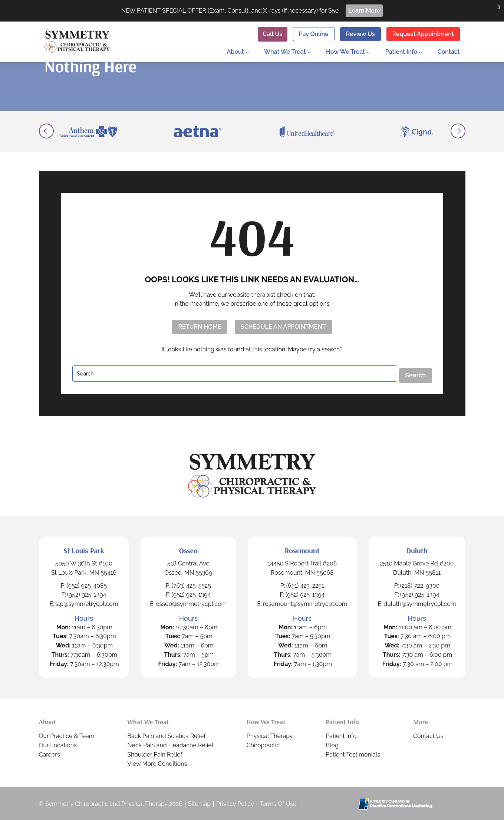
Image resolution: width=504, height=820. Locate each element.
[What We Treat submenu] (309, 52)
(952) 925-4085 (90, 585)
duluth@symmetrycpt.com (421, 603)
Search (414, 373)
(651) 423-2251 (309, 585)
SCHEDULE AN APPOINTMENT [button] (284, 327)
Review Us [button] (360, 34)
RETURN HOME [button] (199, 327)
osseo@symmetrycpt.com (197, 603)
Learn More (365, 11)
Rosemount (306, 550)
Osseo (193, 550)
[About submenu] (248, 52)
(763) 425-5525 (196, 585)
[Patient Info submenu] (421, 52)
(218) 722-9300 (421, 585)
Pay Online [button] (312, 34)
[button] (499, 7)
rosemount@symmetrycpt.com (309, 603)
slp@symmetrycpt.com (90, 603)
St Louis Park (86, 550)
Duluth (418, 550)
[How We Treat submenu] (368, 52)
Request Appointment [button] (423, 34)
